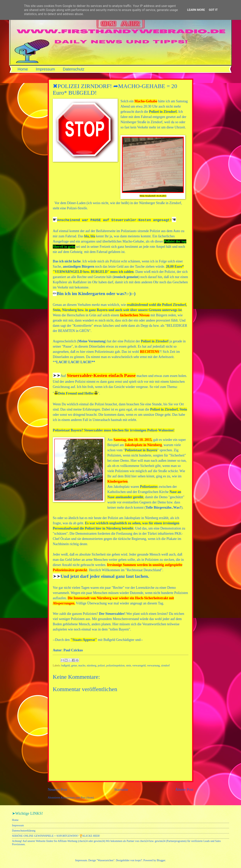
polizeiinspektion (115, 666)
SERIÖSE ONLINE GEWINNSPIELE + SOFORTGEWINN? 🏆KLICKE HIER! (56, 836)
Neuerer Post (57, 790)
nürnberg (92, 666)
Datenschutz (74, 69)
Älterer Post (184, 790)
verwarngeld (139, 666)
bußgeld (66, 666)
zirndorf (165, 666)
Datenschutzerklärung (24, 831)
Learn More (196, 10)
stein (129, 666)
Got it (213, 10)
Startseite (121, 790)
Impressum (45, 69)
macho (82, 666)
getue (74, 666)
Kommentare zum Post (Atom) (78, 798)
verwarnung (153, 666)
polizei (101, 666)
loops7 (138, 860)
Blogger (161, 860)
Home (23, 69)
